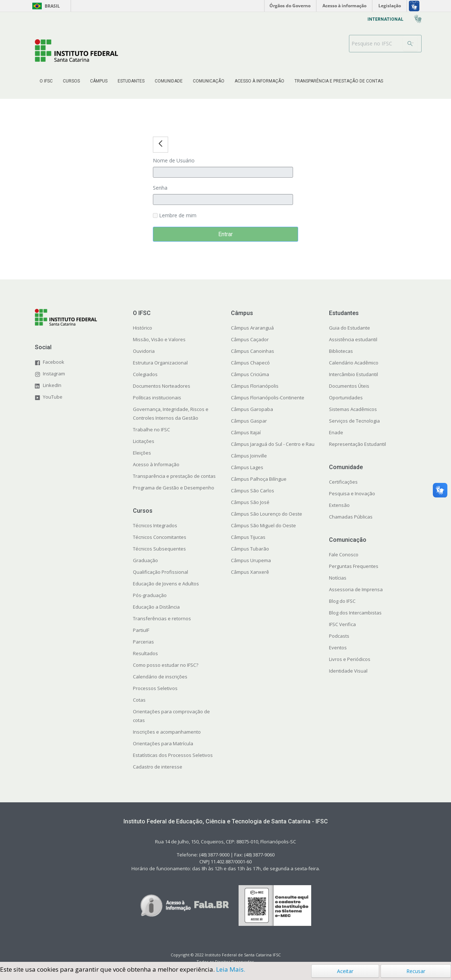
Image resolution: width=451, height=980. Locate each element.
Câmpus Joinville (249, 456)
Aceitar (345, 971)
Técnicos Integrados (155, 525)
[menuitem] (46, 81)
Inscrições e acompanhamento (167, 732)
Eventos (338, 648)
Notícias (338, 578)
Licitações (144, 441)
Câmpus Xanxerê (250, 572)
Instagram (54, 374)
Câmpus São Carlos (253, 491)
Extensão (339, 505)
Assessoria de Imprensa (356, 589)
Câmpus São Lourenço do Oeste (267, 514)
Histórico (143, 328)
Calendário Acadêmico (354, 363)
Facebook (54, 362)
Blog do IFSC (342, 601)
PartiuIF (141, 630)
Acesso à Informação (156, 464)
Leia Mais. (231, 969)
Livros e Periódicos (350, 659)
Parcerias (143, 642)
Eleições (142, 453)
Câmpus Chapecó (250, 363)
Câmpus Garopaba (252, 409)
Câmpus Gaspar (249, 421)
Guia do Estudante (350, 328)
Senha (160, 188)
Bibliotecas (341, 351)
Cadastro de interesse (158, 767)
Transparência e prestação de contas (174, 476)
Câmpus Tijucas (248, 537)
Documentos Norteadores (162, 386)
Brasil (45, 6)
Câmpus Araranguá (252, 328)
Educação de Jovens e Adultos (166, 584)
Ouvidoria (144, 351)
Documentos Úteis (349, 386)
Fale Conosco (344, 554)
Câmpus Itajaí (246, 432)
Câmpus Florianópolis (255, 386)
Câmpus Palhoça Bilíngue (259, 479)
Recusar (416, 971)
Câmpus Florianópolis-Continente (268, 398)
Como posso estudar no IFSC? (166, 665)
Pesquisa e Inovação (352, 493)
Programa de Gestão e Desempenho (174, 488)
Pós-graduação (150, 595)
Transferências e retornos (162, 618)
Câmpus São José (250, 502)
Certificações (343, 482)
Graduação (145, 560)
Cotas (139, 700)
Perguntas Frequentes (354, 566)
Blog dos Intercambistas (355, 613)
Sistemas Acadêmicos (353, 409)
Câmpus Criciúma (250, 374)
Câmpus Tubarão (250, 549)
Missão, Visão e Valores (159, 339)
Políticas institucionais (157, 398)
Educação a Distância (156, 607)
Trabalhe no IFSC (151, 429)
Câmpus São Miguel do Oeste (263, 525)
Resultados (145, 653)
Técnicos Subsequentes (159, 549)
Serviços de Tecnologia (354, 421)
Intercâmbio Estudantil (354, 374)
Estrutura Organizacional (160, 363)
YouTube (53, 397)
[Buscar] (410, 44)
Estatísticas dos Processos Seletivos (173, 755)
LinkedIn (52, 385)
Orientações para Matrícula (163, 743)
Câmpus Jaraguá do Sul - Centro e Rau (273, 444)
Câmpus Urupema (251, 560)
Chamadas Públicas (351, 517)
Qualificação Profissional (161, 572)
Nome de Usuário (174, 160)
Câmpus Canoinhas (253, 351)
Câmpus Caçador (250, 339)
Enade (336, 432)
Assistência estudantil (353, 339)
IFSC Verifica (342, 624)
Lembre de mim (175, 216)
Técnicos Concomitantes (160, 537)
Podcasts (339, 636)
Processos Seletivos (155, 688)
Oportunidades (346, 398)
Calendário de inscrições (160, 677)
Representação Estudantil (357, 444)
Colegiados (145, 374)
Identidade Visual (348, 671)
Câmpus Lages (247, 467)
